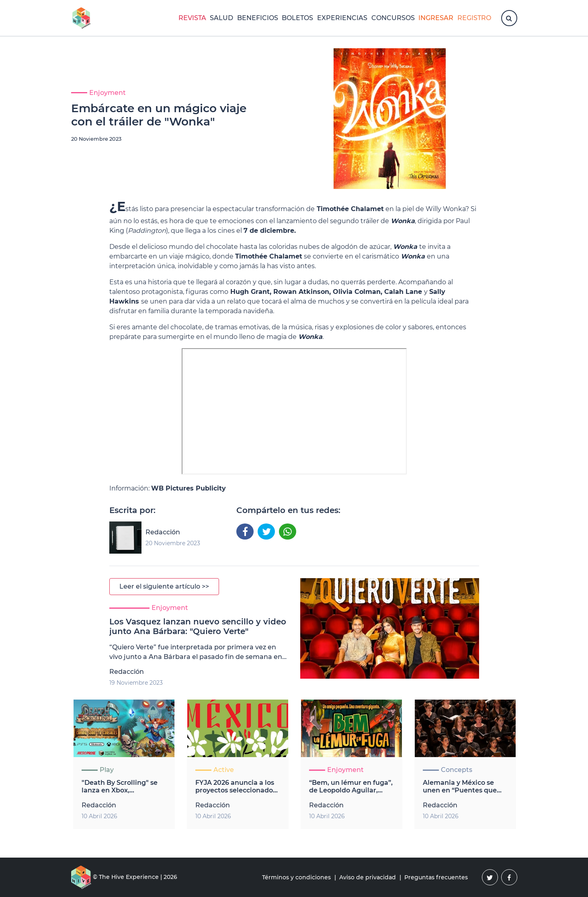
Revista (192, 18)
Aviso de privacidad (368, 877)
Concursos (393, 18)
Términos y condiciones (296, 877)
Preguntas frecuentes (436, 877)
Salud (221, 18)
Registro (474, 18)
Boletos (297, 18)
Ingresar (436, 18)
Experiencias (342, 18)
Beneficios (258, 18)
